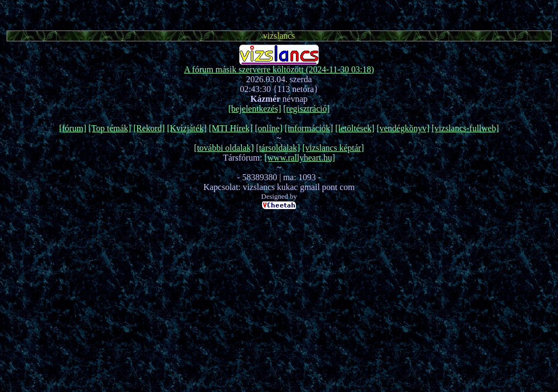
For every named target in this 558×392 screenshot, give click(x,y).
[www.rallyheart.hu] (300, 158)
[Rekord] (149, 128)
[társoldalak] (278, 148)
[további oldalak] (224, 148)
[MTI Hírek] (231, 128)
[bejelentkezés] (255, 109)
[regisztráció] (307, 109)
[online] (269, 128)
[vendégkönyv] (403, 128)
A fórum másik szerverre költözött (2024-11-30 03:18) (279, 69)
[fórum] (72, 128)
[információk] (309, 128)
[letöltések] (355, 128)
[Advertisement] (279, 14)
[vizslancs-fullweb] (465, 128)
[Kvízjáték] (187, 128)
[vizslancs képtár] (333, 148)
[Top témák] (110, 128)
